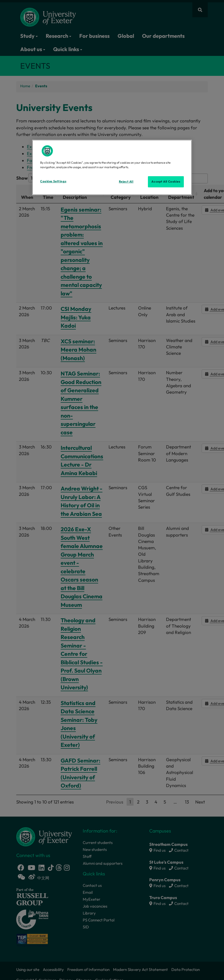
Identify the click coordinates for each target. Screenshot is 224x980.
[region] (112, 167)
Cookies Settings (53, 181)
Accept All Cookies (166, 182)
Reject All (126, 182)
